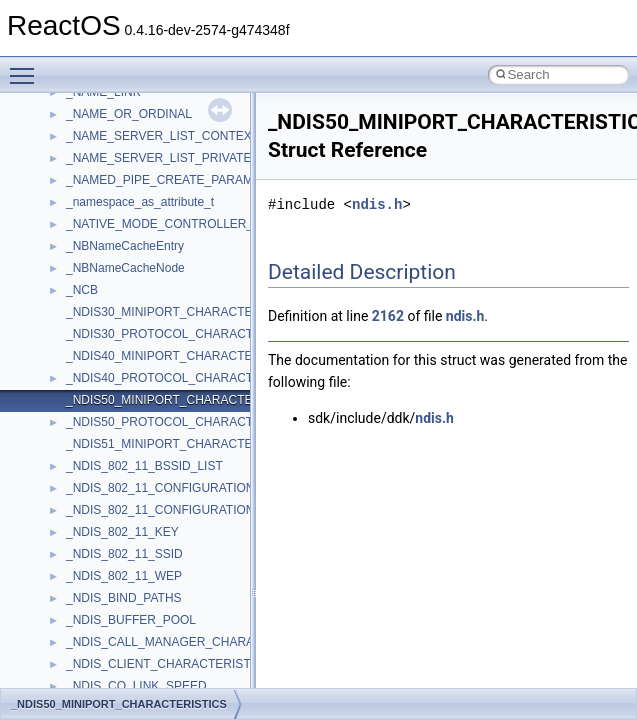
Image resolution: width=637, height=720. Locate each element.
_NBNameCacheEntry (125, 246)
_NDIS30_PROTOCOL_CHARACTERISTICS (187, 334)
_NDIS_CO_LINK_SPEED (136, 686)
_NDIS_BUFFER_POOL (131, 620)
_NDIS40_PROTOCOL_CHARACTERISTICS (187, 378)
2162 (388, 316)
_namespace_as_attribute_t (140, 202)
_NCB (82, 290)
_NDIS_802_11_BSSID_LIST (144, 466)
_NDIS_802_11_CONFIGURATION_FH (171, 510)
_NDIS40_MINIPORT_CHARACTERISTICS (183, 356)
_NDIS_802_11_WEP (124, 576)
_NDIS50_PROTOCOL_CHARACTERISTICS (187, 422)
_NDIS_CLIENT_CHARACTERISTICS (168, 664)
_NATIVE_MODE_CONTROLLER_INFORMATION (201, 224)
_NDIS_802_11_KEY (122, 532)
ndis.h (377, 204)
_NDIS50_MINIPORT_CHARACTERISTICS (183, 400)
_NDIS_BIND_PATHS (124, 598)
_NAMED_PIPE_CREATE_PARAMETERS (179, 180)
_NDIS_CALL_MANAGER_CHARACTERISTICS (195, 642)
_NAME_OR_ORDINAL (129, 114)
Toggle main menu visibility (27, 67)
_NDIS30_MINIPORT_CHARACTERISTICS (183, 312)
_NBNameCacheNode (125, 268)
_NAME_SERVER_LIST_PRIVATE (158, 158)
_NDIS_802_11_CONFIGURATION (160, 488)
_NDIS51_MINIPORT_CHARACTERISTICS (183, 444)
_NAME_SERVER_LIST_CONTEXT (162, 136)
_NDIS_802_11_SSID (124, 554)
